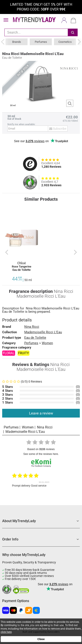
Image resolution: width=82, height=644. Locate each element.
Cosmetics (65, 42)
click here (6, 632)
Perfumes (41, 42)
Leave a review (41, 413)
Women (47, 343)
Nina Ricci (33, 308)
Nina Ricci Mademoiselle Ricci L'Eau (33, 54)
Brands (17, 42)
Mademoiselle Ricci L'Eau (60, 308)
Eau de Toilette (35, 338)
